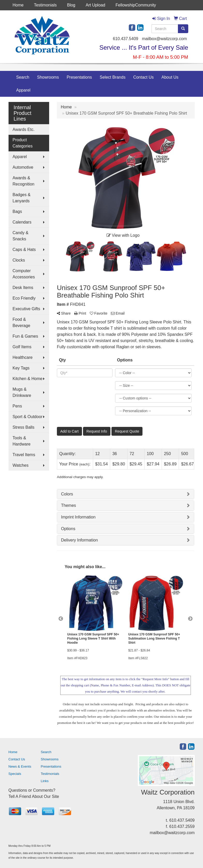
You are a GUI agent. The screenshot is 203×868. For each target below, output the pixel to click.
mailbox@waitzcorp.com (164, 39)
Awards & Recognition (24, 181)
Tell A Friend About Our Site (34, 796)
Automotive (23, 167)
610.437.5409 (126, 39)
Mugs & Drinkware (22, 392)
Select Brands (113, 77)
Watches (21, 465)
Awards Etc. (24, 129)
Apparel (23, 90)
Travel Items (24, 455)
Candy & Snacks (21, 236)
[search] (183, 29)
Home (18, 5)
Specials (15, 774)
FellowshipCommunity (136, 5)
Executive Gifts (27, 309)
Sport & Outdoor (28, 417)
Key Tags (21, 368)
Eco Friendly (24, 298)
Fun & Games (25, 336)
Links (45, 781)
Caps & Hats (24, 250)
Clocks (19, 260)
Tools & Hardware (22, 441)
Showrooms (48, 77)
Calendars (22, 222)
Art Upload (95, 5)
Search (23, 77)
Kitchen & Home (28, 379)
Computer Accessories (24, 274)
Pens (17, 406)
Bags (17, 212)
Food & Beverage (22, 322)
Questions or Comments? (32, 790)
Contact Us (143, 77)
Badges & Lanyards (22, 198)
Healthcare (23, 357)
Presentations (79, 77)
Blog (71, 5)
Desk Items (23, 288)
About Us (170, 77)
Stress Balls (24, 427)
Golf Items (22, 347)
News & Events (20, 766)
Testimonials (45, 5)
